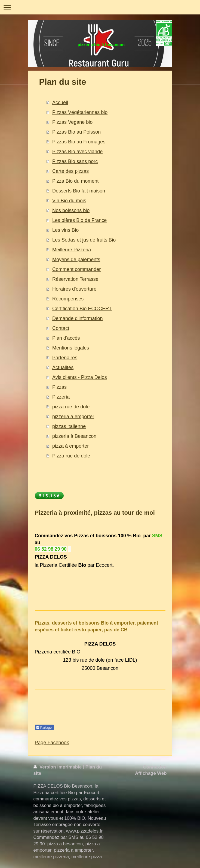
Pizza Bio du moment (75, 181)
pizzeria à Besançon (74, 436)
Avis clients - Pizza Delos (80, 377)
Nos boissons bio (71, 210)
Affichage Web (151, 773)
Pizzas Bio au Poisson (76, 132)
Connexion (155, 767)
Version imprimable (58, 767)
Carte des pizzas (70, 171)
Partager (44, 728)
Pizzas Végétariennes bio (80, 112)
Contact (61, 328)
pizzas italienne (69, 426)
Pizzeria (61, 397)
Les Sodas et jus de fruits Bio (84, 240)
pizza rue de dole (71, 407)
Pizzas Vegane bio (72, 122)
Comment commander (76, 269)
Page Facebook (52, 743)
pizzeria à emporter (73, 417)
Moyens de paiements (76, 260)
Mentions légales (71, 348)
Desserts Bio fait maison (79, 191)
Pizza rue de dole (71, 456)
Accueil (60, 103)
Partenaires (65, 358)
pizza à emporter (70, 446)
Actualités (63, 367)
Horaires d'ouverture (74, 289)
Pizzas (59, 387)
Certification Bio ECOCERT (82, 309)
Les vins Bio (65, 230)
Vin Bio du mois (69, 201)
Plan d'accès (66, 338)
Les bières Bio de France (79, 220)
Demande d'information (78, 318)
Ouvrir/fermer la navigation (100, 7)
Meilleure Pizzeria (72, 250)
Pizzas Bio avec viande (77, 152)
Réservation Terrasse (75, 279)
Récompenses (68, 299)
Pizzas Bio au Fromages (79, 142)
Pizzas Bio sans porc (75, 161)
